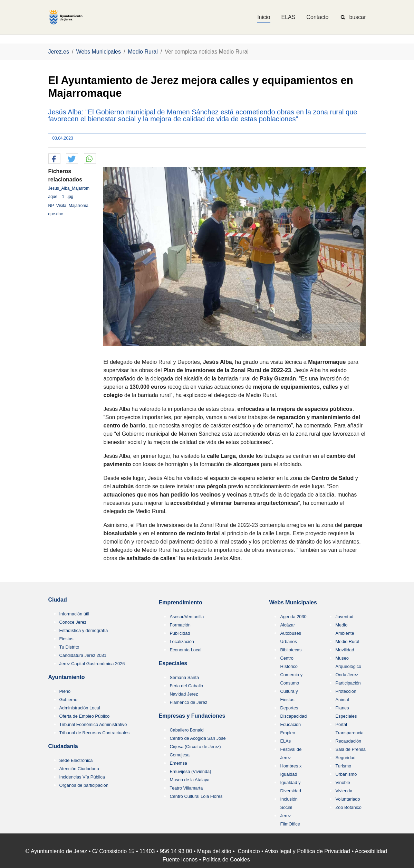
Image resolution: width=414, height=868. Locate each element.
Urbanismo (346, 774)
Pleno (65, 691)
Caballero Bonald (186, 730)
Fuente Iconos (180, 860)
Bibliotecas (291, 650)
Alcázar (287, 625)
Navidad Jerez (184, 694)
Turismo (343, 766)
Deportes (289, 708)
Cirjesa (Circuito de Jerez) (195, 747)
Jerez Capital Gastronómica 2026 (92, 664)
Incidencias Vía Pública (82, 777)
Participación (348, 683)
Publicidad (180, 633)
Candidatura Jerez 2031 (83, 655)
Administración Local (80, 708)
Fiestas (66, 639)
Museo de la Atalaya (189, 780)
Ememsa (178, 763)
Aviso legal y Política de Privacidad (307, 851)
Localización (182, 641)
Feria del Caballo (186, 686)
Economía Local (185, 650)
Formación (180, 625)
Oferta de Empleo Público (85, 716)
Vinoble (343, 782)
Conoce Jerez (73, 622)
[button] (54, 159)
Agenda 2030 (293, 617)
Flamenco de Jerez (188, 702)
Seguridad (345, 758)
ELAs (285, 741)
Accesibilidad (371, 851)
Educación (290, 724)
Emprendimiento (180, 602)
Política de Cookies (226, 860)
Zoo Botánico (348, 807)
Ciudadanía (63, 746)
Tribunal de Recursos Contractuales (95, 733)
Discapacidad (293, 716)
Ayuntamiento (67, 677)
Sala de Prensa (350, 749)
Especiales (173, 663)
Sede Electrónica (76, 760)
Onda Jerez (347, 675)
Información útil (74, 614)
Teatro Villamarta (186, 788)
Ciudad (58, 600)
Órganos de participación (84, 785)
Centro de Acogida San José (198, 738)
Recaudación (348, 741)
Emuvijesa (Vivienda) (190, 771)
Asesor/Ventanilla (187, 617)
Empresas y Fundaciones (192, 716)
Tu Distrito (69, 647)
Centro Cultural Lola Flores (196, 796)
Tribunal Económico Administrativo (93, 724)
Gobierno (69, 700)
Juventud (344, 617)
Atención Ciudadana (79, 769)
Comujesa (180, 755)
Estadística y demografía (84, 630)
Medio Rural (347, 641)
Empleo (287, 733)
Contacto (249, 851)
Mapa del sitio (214, 851)
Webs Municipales (293, 602)
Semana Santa (184, 677)
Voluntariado (348, 799)
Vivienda (344, 791)
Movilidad (345, 650)
